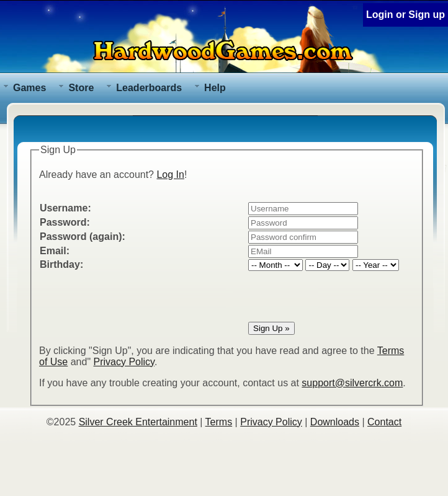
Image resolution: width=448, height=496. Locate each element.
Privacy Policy (124, 362)
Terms (219, 422)
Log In (170, 175)
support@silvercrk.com (352, 383)
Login (380, 15)
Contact (384, 422)
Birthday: (61, 264)
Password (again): (83, 237)
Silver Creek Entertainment (138, 422)
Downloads (335, 422)
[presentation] (134, 296)
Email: (55, 251)
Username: (65, 208)
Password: (65, 222)
